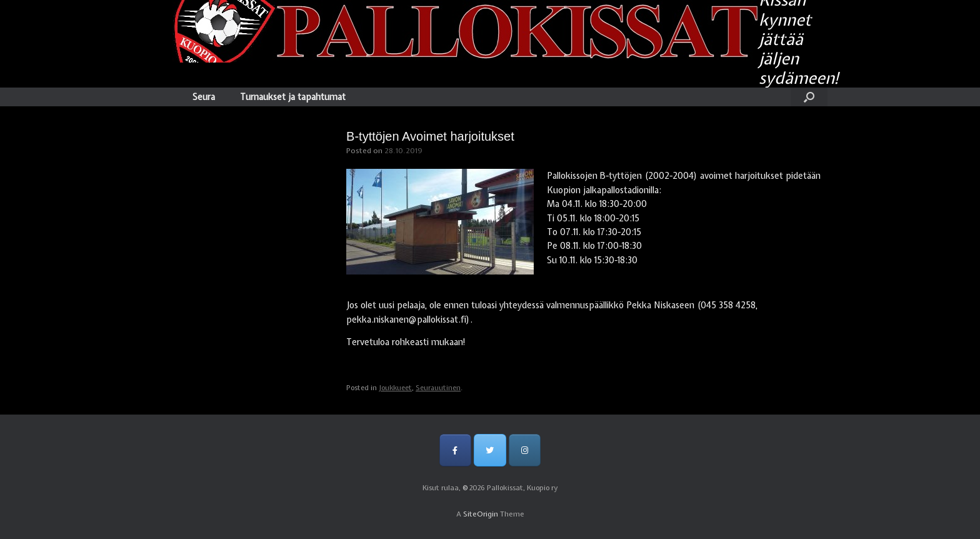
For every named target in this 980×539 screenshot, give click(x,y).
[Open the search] (809, 97)
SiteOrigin (481, 514)
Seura (204, 97)
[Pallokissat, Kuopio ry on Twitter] (490, 450)
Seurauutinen (438, 388)
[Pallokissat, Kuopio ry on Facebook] (455, 450)
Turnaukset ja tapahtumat (293, 97)
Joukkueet (395, 388)
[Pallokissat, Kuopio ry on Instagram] (525, 450)
